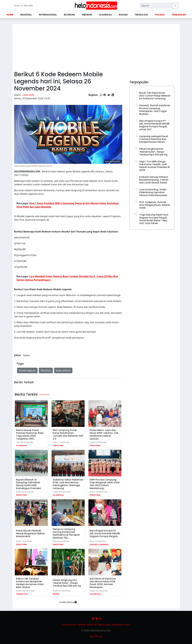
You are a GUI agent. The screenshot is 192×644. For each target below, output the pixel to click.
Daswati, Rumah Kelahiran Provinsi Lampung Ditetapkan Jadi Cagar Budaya (155, 110)
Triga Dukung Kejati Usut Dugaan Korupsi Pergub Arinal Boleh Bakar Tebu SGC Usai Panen (154, 219)
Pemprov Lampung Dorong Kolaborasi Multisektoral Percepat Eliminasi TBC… (66, 533)
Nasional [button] (26, 15)
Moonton (46, 370)
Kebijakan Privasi (121, 625)
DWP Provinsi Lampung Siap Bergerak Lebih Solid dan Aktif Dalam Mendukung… (105, 484)
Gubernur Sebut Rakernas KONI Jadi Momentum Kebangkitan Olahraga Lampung (68, 484)
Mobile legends (27, 370)
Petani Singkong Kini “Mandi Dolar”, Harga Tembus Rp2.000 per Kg (67, 583)
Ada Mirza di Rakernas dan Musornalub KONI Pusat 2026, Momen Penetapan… (103, 583)
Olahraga (22, 446)
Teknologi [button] (141, 15)
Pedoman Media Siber (99, 625)
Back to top (96, 636)
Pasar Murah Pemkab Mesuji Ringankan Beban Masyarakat (30, 533)
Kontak (81, 625)
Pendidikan (179, 15)
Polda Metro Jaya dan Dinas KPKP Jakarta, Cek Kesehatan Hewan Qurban (104, 434)
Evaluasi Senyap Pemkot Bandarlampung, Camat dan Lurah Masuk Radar (154, 180)
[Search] (156, 6)
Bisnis (56, 594)
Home (10, 15)
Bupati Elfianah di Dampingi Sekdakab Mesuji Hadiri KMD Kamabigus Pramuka (28, 484)
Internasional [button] (48, 15)
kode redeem (63, 370)
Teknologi (22, 594)
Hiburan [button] (87, 15)
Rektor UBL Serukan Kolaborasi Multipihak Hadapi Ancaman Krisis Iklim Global (30, 583)
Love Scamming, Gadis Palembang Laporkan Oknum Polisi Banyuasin (153, 192)
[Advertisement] (96, 46)
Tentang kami (69, 625)
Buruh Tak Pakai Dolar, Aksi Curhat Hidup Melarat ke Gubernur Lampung (155, 96)
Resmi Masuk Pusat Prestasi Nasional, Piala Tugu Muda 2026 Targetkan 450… (30, 434)
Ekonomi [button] (69, 15)
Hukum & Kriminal (99, 544)
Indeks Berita (68, 602)
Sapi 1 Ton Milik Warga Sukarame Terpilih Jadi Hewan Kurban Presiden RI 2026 (155, 166)
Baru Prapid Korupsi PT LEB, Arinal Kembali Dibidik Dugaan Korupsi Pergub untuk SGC (154, 125)
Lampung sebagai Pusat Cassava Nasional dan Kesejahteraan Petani (154, 139)
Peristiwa (58, 446)
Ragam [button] (123, 15)
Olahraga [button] (105, 15)
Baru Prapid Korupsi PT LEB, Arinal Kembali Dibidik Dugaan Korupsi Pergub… (105, 533)
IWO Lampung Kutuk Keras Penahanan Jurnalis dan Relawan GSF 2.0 (68, 434)
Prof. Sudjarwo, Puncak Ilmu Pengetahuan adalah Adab (155, 205)
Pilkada (160, 15)
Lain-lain (28, 95)
